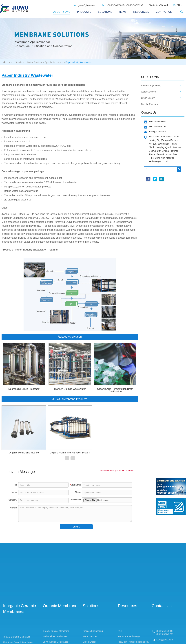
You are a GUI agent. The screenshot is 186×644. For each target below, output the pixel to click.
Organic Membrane (60, 606)
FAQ (120, 631)
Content (13, 508)
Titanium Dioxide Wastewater (70, 389)
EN (178, 5)
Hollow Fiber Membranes (55, 636)
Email (14, 492)
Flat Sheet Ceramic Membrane (18, 642)
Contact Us (164, 12)
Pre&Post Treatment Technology (133, 642)
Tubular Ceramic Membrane (17, 637)
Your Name (75, 485)
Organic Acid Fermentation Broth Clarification (115, 390)
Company (13, 500)
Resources (141, 12)
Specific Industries (54, 62)
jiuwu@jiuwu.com (84, 5)
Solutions (105, 12)
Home (9, 62)
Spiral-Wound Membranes (55, 642)
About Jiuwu (62, 12)
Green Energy (148, 98)
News (123, 12)
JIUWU (56, 99)
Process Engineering (151, 86)
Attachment (76, 500)
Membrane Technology (129, 636)
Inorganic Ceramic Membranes (19, 609)
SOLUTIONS (150, 77)
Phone (78, 492)
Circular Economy (150, 104)
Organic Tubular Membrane (56, 631)
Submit (76, 527)
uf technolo (119, 222)
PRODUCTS (84, 12)
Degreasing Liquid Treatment (24, 389)
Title (15, 485)
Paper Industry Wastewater (78, 62)
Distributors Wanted (158, 5)
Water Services (35, 62)
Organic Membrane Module (24, 453)
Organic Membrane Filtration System (70, 453)
